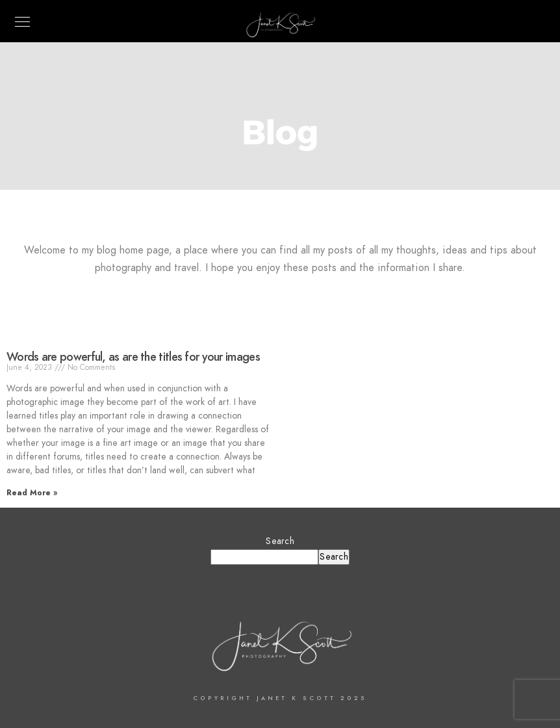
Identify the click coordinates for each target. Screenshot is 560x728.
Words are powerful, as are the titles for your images (133, 357)
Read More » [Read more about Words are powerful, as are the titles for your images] (32, 493)
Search (280, 541)
